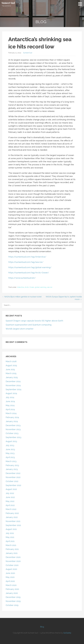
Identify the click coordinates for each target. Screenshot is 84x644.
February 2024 (12, 417)
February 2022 (12, 513)
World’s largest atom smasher (20, 329)
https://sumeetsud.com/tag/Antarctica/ (27, 257)
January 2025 (12, 377)
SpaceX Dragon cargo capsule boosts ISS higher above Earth (34, 321)
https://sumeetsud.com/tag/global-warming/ (30, 267)
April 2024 (10, 409)
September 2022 (13, 485)
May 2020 (10, 577)
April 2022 (10, 505)
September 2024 (14, 389)
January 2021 (12, 553)
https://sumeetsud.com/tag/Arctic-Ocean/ (29, 273)
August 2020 (11, 569)
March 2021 (11, 545)
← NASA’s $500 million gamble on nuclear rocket (22, 297)
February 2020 (12, 589)
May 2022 (10, 501)
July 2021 (10, 533)
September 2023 (13, 437)
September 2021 (13, 525)
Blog (42, 627)
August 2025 (11, 365)
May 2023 (10, 453)
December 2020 (13, 557)
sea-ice (50, 287)
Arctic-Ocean (29, 287)
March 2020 (11, 585)
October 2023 (12, 433)
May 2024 (10, 405)
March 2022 (11, 509)
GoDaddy (67, 633)
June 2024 (10, 401)
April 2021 (10, 541)
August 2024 (11, 393)
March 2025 (11, 373)
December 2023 (13, 425)
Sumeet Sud (8, 3)
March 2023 (11, 461)
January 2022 (12, 517)
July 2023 (10, 445)
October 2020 (12, 565)
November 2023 (13, 429)
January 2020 (12, 593)
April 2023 (10, 457)
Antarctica (21, 287)
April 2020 (10, 581)
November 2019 (13, 601)
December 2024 (13, 381)
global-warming (41, 287)
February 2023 (12, 465)
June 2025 (10, 369)
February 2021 (12, 549)
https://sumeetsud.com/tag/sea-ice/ (26, 262)
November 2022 (13, 477)
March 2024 (11, 413)
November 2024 (13, 385)
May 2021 (10, 537)
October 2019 (12, 605)
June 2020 (10, 573)
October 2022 (12, 481)
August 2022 (11, 489)
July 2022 (10, 493)
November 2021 (13, 521)
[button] (81, 4)
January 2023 (12, 469)
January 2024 (12, 421)
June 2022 (10, 497)
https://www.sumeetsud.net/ (22, 278)
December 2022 (13, 473)
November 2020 (13, 561)
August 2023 (11, 441)
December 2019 (13, 597)
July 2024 (10, 397)
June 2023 (10, 449)
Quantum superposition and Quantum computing (29, 325)
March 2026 (11, 361)
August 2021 (11, 529)
